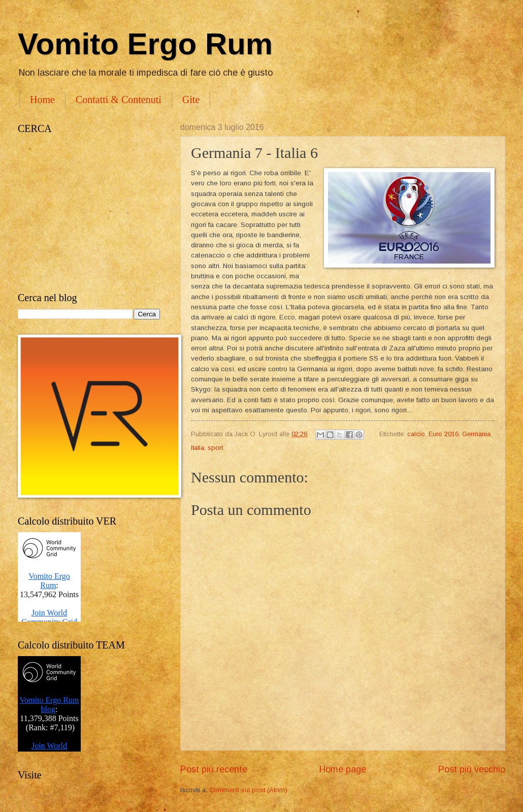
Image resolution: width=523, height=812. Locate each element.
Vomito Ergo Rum (145, 44)
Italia (198, 448)
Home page (343, 769)
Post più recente (214, 769)
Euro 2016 (444, 434)
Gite (191, 100)
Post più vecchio (472, 769)
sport (215, 448)
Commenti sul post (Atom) (248, 790)
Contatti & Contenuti (119, 100)
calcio (416, 434)
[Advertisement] (89, 213)
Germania (476, 434)
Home (42, 100)
